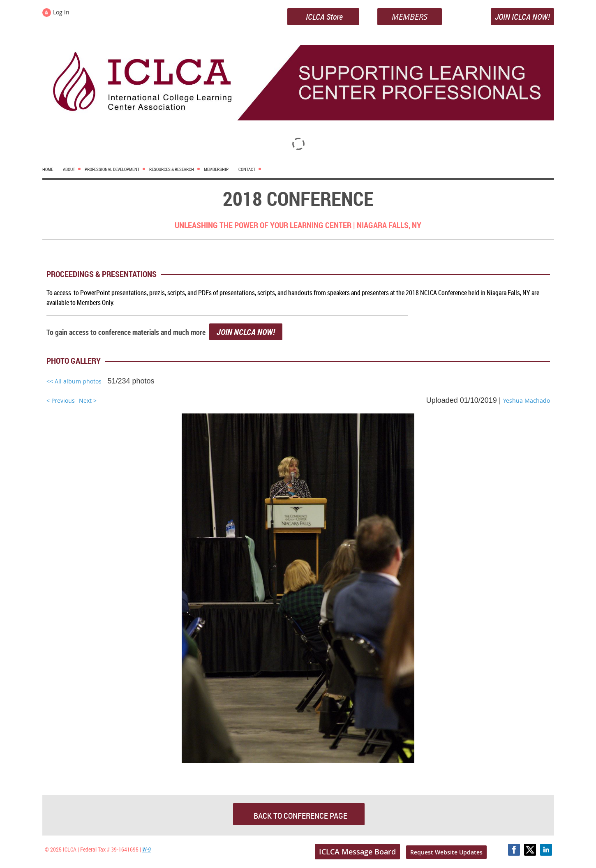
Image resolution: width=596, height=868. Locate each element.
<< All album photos (74, 381)
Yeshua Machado (527, 401)
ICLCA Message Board (357, 852)
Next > (88, 401)
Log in (61, 12)
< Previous (61, 401)
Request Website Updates (446, 852)
